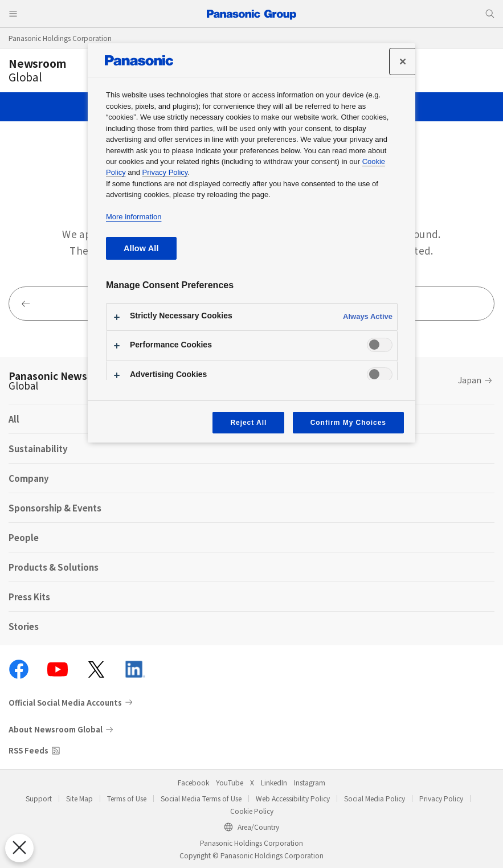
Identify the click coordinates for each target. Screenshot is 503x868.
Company (29, 478)
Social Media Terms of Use (201, 798)
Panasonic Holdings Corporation (60, 38)
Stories (24, 626)
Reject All (248, 423)
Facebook (193, 782)
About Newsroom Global (56, 729)
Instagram (310, 782)
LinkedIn (274, 782)
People (24, 537)
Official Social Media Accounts (65, 702)
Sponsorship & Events (55, 508)
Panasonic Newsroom (61, 380)
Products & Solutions (54, 567)
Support (39, 798)
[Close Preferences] (19, 848)
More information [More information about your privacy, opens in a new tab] (134, 217)
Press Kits (29, 597)
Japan (470, 380)
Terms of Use (127, 798)
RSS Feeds (28, 750)
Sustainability (38, 449)
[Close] (403, 62)
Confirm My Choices (348, 423)
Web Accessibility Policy (293, 798)
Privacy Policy (441, 798)
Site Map (79, 798)
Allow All (141, 248)
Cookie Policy (252, 811)
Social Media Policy (375, 798)
